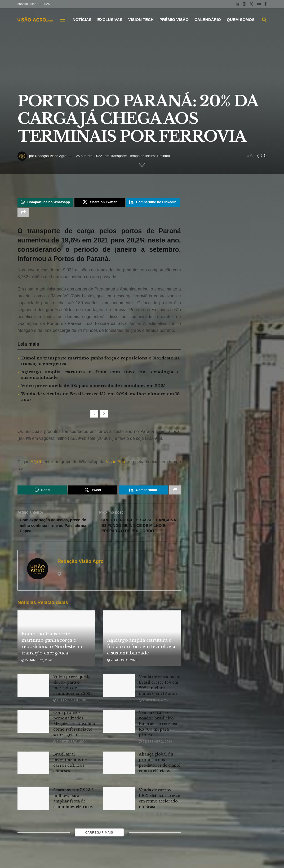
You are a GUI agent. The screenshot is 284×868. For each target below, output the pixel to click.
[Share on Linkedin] (153, 203)
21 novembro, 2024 (156, 789)
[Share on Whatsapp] (45, 203)
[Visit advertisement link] (99, 453)
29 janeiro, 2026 (37, 672)
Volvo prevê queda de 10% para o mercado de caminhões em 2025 (93, 388)
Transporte (118, 156)
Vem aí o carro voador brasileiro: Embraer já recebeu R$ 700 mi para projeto (158, 735)
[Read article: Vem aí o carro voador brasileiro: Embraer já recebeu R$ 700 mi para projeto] (119, 733)
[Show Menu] (63, 20)
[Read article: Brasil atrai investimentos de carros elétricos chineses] (33, 774)
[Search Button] (264, 20)
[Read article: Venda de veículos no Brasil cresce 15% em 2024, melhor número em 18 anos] (119, 697)
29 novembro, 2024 (71, 789)
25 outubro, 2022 (89, 156)
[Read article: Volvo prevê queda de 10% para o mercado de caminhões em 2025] (33, 697)
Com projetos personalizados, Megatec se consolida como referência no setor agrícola (74, 735)
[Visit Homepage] (35, 19)
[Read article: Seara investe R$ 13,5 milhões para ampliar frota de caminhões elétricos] (33, 810)
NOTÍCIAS (82, 19)
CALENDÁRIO (208, 19)
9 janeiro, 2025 (153, 712)
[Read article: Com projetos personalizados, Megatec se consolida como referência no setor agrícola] (33, 733)
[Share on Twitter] (100, 203)
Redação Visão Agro (51, 156)
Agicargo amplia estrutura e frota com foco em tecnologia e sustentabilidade (141, 658)
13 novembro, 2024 (71, 825)
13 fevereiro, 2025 (71, 712)
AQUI (35, 464)
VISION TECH (141, 19)
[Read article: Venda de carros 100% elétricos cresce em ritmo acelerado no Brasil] (119, 810)
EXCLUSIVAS (110, 19)
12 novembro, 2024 (156, 825)
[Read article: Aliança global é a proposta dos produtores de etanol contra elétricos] (119, 774)
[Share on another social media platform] (23, 214)
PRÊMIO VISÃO (174, 19)
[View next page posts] (104, 416)
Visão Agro (116, 464)
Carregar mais (99, 844)
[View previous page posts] (94, 416)
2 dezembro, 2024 (70, 753)
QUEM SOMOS (241, 19)
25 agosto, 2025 (122, 672)
